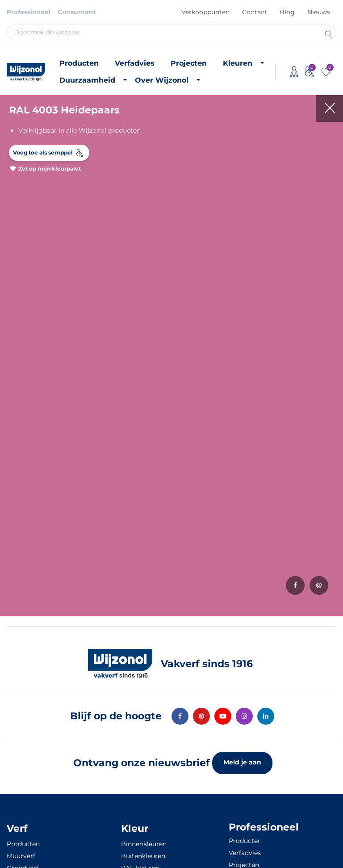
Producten (79, 63)
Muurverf (21, 856)
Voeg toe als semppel (43, 152)
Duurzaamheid (87, 80)
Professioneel (29, 12)
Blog (287, 12)
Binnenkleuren (144, 844)
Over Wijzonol (162, 80)
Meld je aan (242, 762)
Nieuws (319, 12)
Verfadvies (135, 63)
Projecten (189, 63)
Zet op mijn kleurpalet (50, 169)
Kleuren (238, 63)
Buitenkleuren (143, 856)
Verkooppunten (205, 12)
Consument (77, 12)
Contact (255, 12)
